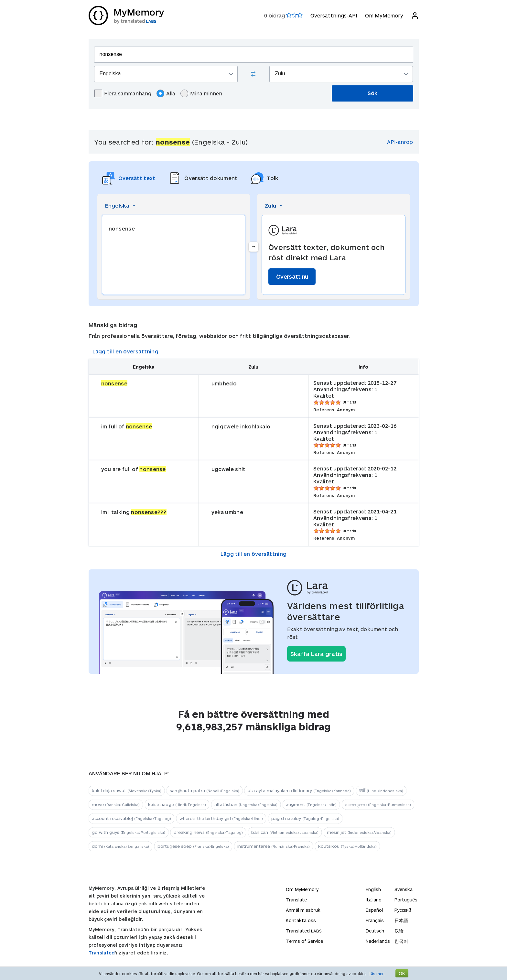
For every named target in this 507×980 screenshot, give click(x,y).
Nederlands (378, 941)
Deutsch (375, 931)
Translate (296, 900)
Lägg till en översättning (126, 351)
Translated (102, 953)
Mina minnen (201, 93)
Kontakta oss (301, 920)
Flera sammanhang (123, 93)
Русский (403, 910)
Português (406, 900)
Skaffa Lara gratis (316, 654)
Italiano (374, 900)
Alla (166, 93)
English (373, 889)
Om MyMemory (384, 15)
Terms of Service (304, 941)
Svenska (404, 889)
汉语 (399, 931)
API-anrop (400, 142)
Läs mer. (377, 974)
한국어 (401, 941)
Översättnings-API (334, 15)
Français (375, 920)
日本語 (401, 920)
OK (402, 973)
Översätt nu (292, 276)
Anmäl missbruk (303, 910)
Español (374, 910)
